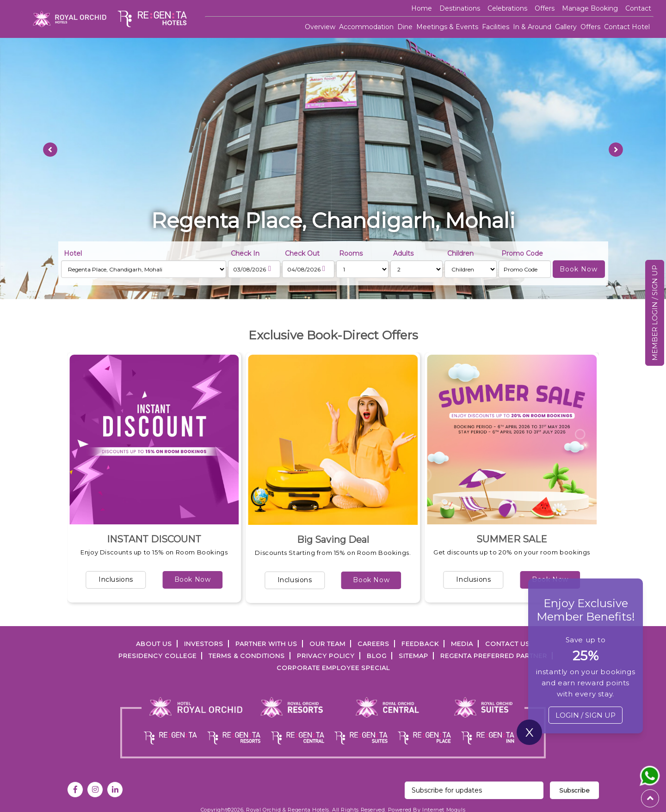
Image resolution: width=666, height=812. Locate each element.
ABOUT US (154, 644)
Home (422, 8)
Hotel (73, 253)
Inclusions (116, 579)
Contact (638, 8)
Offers (590, 27)
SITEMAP (413, 656)
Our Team (327, 644)
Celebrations (507, 8)
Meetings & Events (447, 27)
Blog (377, 656)
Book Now (193, 579)
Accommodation (366, 27)
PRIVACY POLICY (326, 656)
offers (545, 8)
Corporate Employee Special (333, 668)
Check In (245, 253)
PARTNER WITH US (266, 644)
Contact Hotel (627, 27)
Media (462, 644)
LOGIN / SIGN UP (586, 715)
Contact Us (508, 644)
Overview (320, 27)
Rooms (351, 253)
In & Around (532, 27)
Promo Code (522, 253)
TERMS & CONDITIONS (247, 656)
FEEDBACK (420, 644)
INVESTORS (204, 644)
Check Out (302, 253)
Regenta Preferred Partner (494, 656)
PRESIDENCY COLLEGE (157, 656)
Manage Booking (590, 8)
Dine (405, 27)
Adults (403, 253)
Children (460, 253)
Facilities (496, 27)
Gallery (566, 27)
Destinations (460, 8)
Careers (373, 644)
